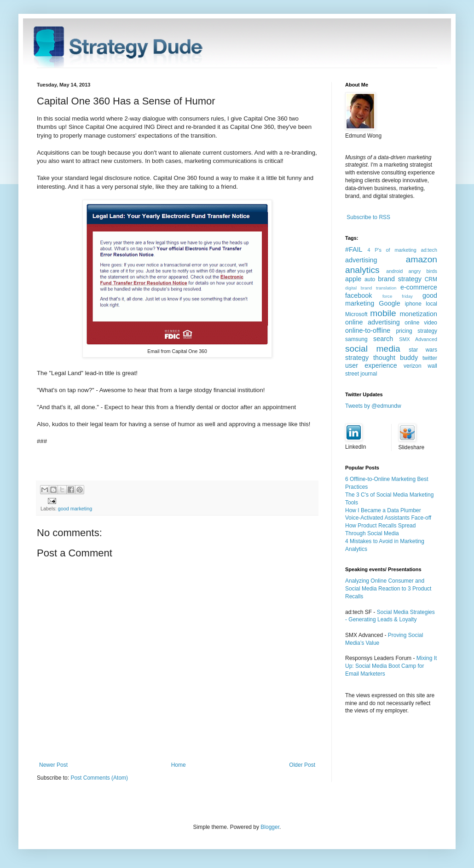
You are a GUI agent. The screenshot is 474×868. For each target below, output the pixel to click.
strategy (357, 358)
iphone (413, 304)
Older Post (302, 765)
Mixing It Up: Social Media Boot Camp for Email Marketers (391, 666)
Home (179, 765)
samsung (356, 339)
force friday (398, 296)
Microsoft (356, 314)
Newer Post (53, 765)
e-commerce (419, 287)
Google (389, 303)
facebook (358, 295)
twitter (430, 358)
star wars (423, 350)
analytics (362, 270)
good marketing (75, 509)
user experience (371, 365)
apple (353, 279)
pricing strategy (416, 331)
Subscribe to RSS (368, 217)
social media (373, 349)
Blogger (270, 827)
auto (370, 279)
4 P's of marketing (392, 250)
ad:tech (429, 250)
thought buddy (396, 358)
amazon (422, 259)
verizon (413, 366)
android (394, 271)
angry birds (423, 271)
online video (421, 323)
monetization (418, 314)
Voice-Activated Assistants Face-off (388, 518)
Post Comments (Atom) (99, 778)
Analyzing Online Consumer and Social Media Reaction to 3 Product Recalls (388, 589)
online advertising (373, 322)
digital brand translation (371, 288)
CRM (431, 279)
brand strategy (400, 279)
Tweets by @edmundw (373, 406)
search (383, 339)
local (431, 304)
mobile (383, 313)
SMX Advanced (418, 339)
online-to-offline (368, 330)
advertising (361, 260)
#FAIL (354, 249)
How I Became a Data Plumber (383, 510)
